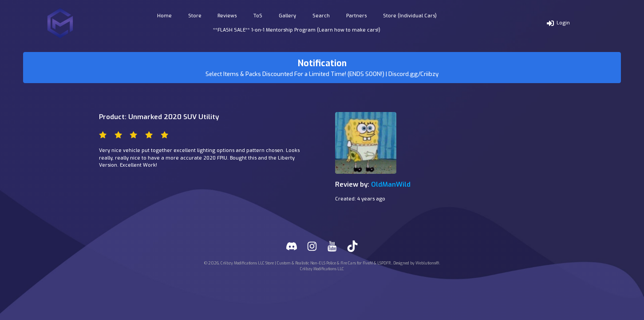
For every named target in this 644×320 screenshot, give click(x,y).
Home (164, 16)
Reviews (227, 16)
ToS (258, 16)
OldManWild (391, 184)
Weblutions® (427, 263)
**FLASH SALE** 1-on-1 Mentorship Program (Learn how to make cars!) (297, 30)
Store (195, 16)
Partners (356, 16)
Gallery (287, 16)
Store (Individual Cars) (410, 16)
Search (321, 16)
